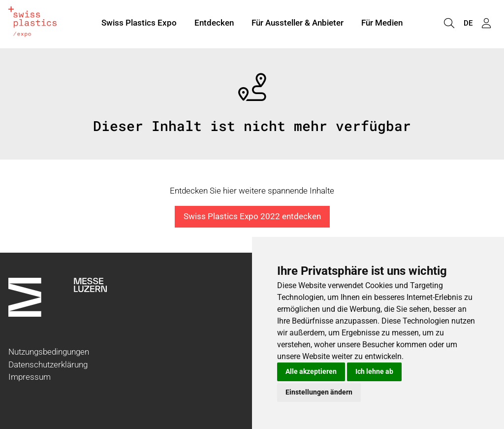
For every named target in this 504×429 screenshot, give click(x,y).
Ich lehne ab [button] (374, 371)
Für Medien (382, 24)
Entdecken (214, 24)
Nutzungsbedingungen (49, 352)
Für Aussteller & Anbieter (298, 24)
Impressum (30, 377)
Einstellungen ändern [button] (319, 392)
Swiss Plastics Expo (139, 24)
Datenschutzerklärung (48, 364)
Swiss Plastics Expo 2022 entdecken (252, 216)
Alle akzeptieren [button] (311, 371)
